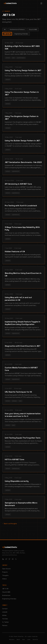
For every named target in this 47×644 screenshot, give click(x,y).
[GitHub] (9, 559)
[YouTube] (13, 559)
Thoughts (5, 575)
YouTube (5, 619)
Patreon (5, 625)
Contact (5, 609)
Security (35, 640)
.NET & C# (7, 34)
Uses (23, 640)
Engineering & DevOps (21, 34)
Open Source (6, 569)
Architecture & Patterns (17, 29)
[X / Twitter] (6, 559)
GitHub (4, 615)
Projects (5, 572)
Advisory (12, 640)
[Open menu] (41, 3)
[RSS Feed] (16, 559)
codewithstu (10, 3)
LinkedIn (5, 612)
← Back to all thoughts (10, 524)
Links (29, 640)
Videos (4, 579)
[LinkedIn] (3, 559)
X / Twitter (5, 622)
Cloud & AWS (33, 29)
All (5, 29)
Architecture (6, 595)
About (18, 640)
